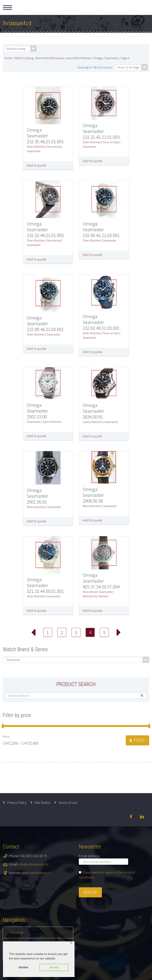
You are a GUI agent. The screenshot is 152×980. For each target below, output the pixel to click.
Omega (98, 58)
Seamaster (112, 58)
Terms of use (68, 802)
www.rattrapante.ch (36, 873)
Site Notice (42, 802)
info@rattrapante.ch (33, 864)
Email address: (90, 856)
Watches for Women (96, 596)
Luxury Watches (93, 422)
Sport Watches (52, 422)
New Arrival (54, 147)
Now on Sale (111, 142)
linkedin (142, 817)
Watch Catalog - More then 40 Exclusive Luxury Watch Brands (53, 58)
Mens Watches (36, 507)
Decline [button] (24, 967)
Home (8, 58)
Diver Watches (36, 147)
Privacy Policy (17, 802)
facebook (131, 817)
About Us (17, 932)
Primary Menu (7, 7)
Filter (139, 740)
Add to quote (37, 165)
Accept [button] (54, 967)
